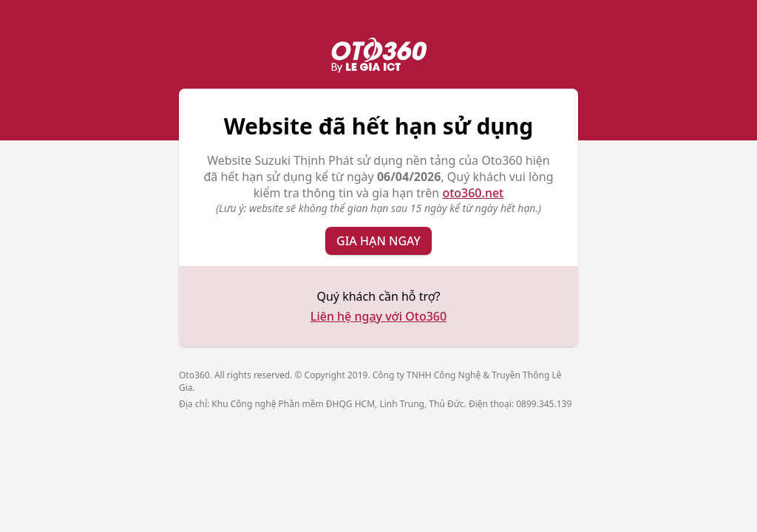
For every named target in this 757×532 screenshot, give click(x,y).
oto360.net (473, 193)
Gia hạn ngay (378, 241)
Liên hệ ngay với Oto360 (378, 316)
